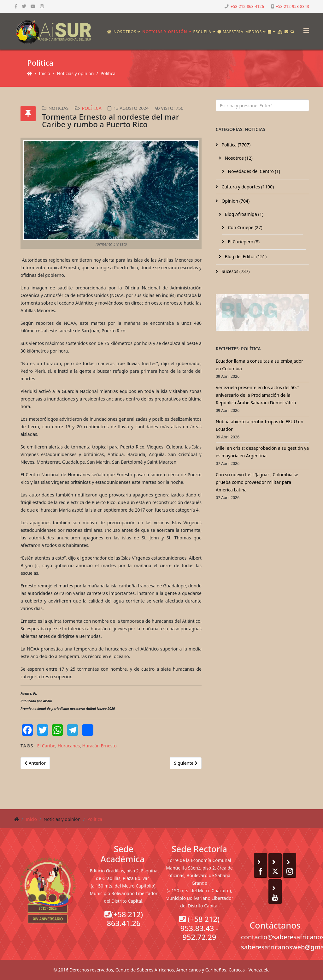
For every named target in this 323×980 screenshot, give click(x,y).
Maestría (230, 32)
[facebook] (16, 6)
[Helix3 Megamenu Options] (305, 29)
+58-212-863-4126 (247, 6)
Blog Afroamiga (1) (244, 214)
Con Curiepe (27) (245, 227)
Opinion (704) (235, 201)
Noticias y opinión (165, 32)
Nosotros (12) (238, 158)
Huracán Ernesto (99, 746)
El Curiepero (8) (243, 242)
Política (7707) (235, 145)
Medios (254, 32)
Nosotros (125, 32)
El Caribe (46, 746)
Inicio (44, 73)
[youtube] (33, 6)
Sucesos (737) (235, 271)
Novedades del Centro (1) (253, 171)
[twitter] (24, 6)
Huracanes (69, 746)
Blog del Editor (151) (245, 256)
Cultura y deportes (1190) (247, 187)
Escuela (202, 32)
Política (108, 73)
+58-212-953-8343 (292, 6)
